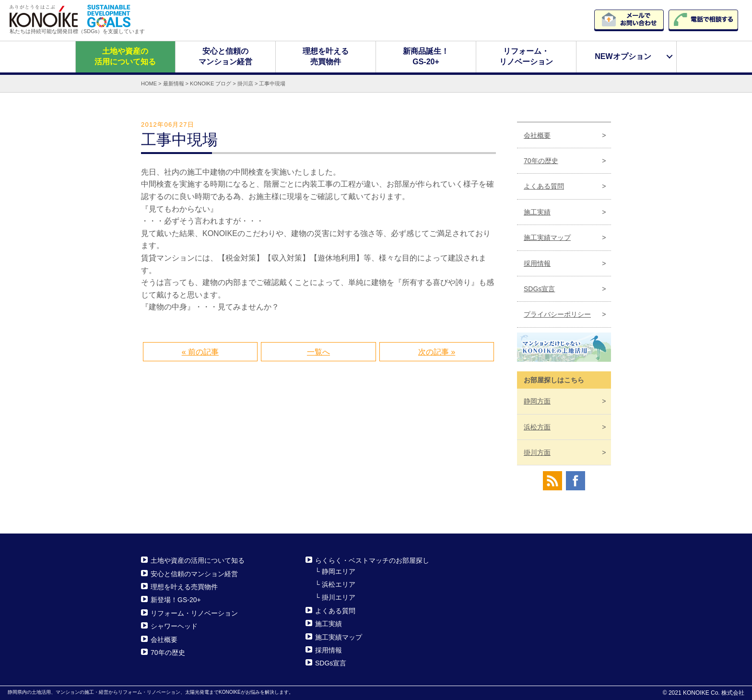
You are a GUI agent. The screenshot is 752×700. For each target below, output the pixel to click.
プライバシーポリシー (557, 314)
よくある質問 (544, 186)
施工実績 (537, 212)
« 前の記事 (200, 352)
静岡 (537, 401)
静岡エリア (339, 571)
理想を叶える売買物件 (326, 56)
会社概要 (537, 135)
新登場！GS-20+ (176, 600)
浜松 (537, 427)
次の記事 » (437, 352)
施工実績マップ (547, 237)
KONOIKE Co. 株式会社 (714, 693)
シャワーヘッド (174, 626)
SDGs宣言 (539, 289)
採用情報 (537, 263)
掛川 (537, 452)
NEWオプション (623, 56)
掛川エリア (339, 597)
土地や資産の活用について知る (125, 56)
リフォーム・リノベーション (526, 56)
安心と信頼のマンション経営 (225, 56)
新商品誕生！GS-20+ (426, 56)
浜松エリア (339, 584)
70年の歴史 (541, 161)
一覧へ (318, 352)
